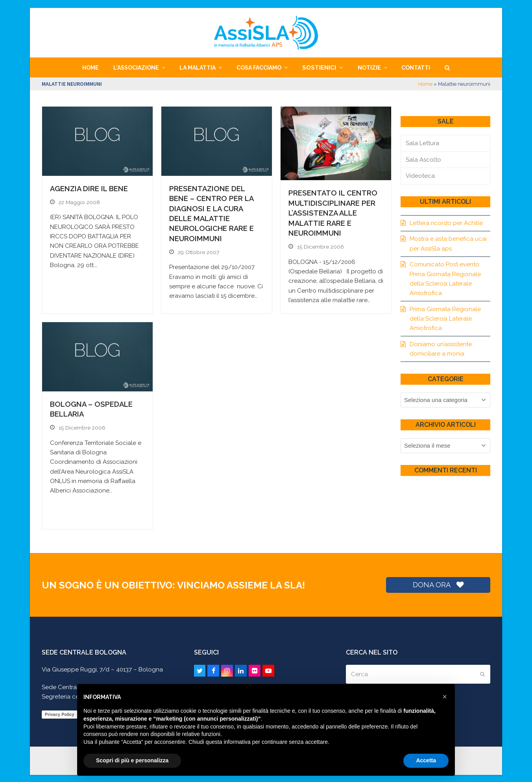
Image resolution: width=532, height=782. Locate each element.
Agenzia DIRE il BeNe (89, 189)
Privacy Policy (60, 713)
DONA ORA (438, 584)
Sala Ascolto (423, 160)
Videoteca (420, 176)
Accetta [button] (426, 760)
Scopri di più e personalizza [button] (132, 760)
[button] (447, 68)
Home (425, 84)
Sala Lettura (422, 143)
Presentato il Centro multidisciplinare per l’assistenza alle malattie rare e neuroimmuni (333, 213)
